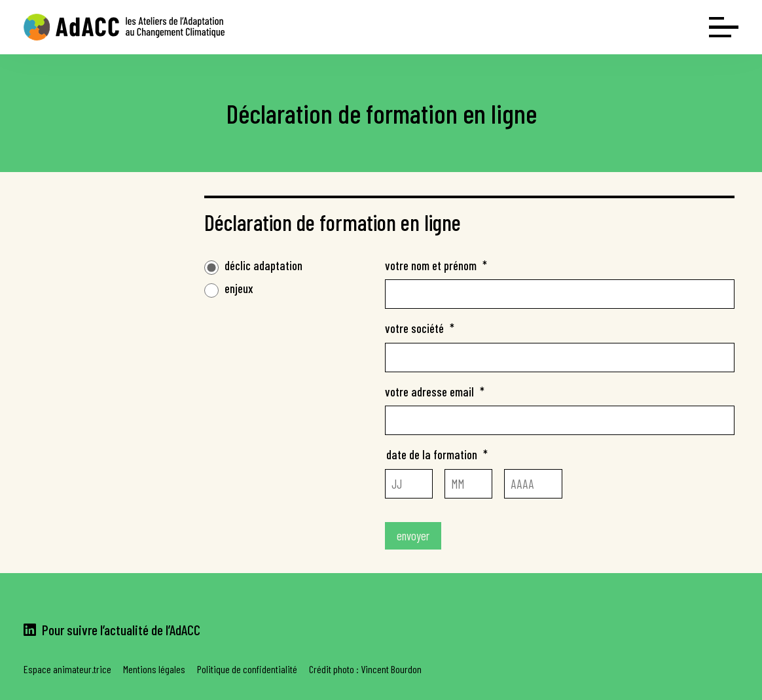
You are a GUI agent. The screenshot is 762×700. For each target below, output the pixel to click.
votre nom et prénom (436, 265)
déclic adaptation (263, 265)
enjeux (239, 288)
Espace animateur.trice (67, 669)
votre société (420, 328)
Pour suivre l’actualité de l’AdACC (112, 629)
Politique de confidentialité (247, 669)
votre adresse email (435, 392)
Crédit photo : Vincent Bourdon (365, 669)
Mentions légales (154, 669)
